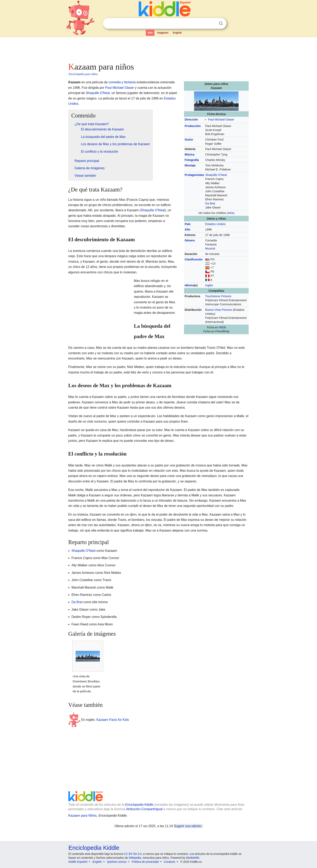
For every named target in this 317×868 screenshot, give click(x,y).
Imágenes (163, 33)
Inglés (209, 285)
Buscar (221, 23)
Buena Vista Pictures (219, 310)
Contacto (169, 862)
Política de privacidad (145, 862)
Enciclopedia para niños (83, 74)
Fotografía (192, 160)
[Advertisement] (158, 49)
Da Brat (210, 203)
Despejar (212, 23)
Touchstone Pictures (218, 296)
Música (190, 154)
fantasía (130, 82)
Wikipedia (135, 858)
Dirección (191, 119)
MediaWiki (193, 858)
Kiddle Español (78, 862)
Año (187, 229)
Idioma (189, 285)
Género (190, 240)
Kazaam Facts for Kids (113, 719)
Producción (193, 126)
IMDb (231, 213)
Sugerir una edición (188, 826)
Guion (189, 140)
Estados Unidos (215, 224)
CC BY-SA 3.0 (133, 854)
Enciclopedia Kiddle (139, 805)
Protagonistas (194, 175)
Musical (210, 248)
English (177, 33)
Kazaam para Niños (83, 816)
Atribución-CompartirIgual (144, 809)
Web (150, 33)
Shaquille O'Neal (216, 175)
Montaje (190, 165)
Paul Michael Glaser (221, 119)
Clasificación (194, 259)
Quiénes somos (117, 862)
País (188, 224)
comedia (115, 82)
